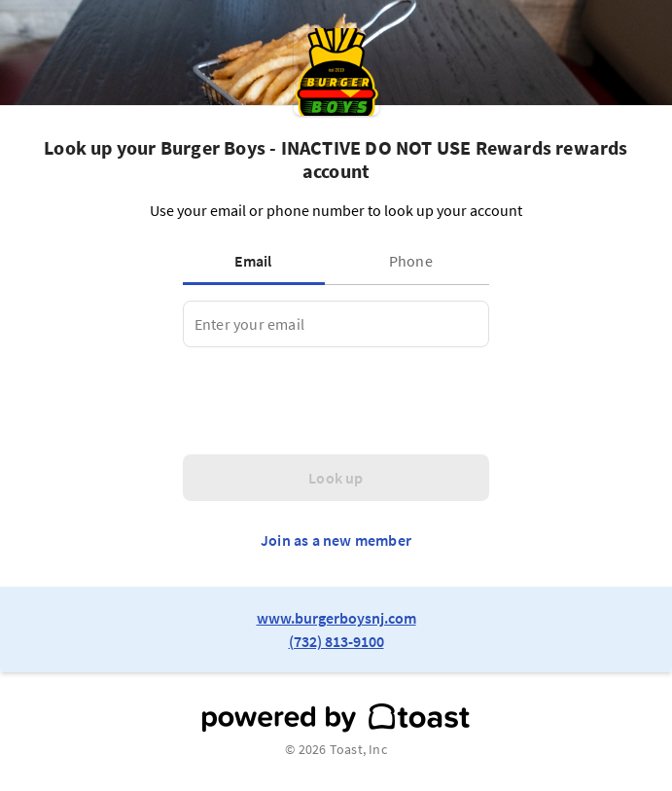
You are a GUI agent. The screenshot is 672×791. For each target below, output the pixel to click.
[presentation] (331, 401)
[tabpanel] (336, 324)
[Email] (336, 324)
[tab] (258, 261)
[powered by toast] (336, 718)
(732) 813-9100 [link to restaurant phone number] (336, 641)
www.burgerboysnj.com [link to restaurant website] (336, 618)
